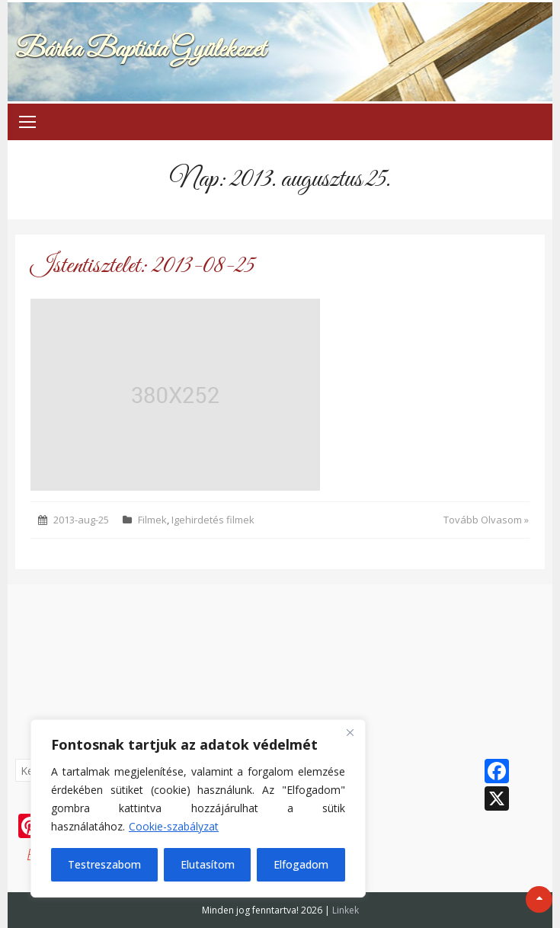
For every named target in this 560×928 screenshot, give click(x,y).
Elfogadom (301, 864)
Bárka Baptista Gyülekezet (140, 50)
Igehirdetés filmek (213, 520)
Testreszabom (104, 864)
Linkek (346, 910)
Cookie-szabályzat (174, 826)
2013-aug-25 (81, 520)
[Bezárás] (350, 732)
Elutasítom (208, 864)
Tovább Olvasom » (486, 520)
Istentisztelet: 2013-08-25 (142, 266)
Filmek (152, 520)
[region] (198, 808)
